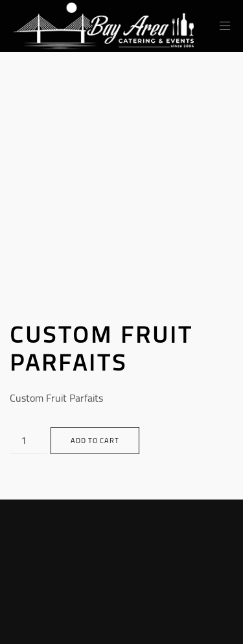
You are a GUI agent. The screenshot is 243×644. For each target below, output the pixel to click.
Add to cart (95, 441)
